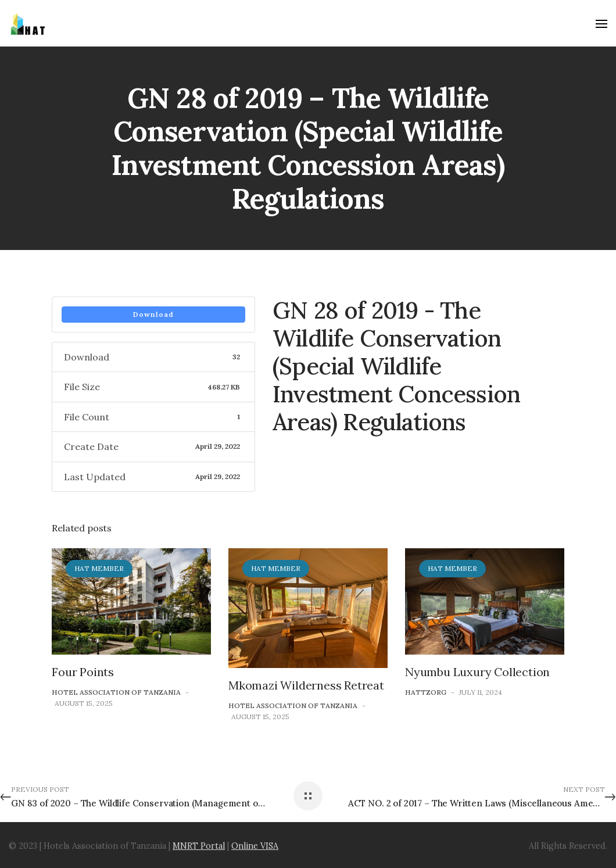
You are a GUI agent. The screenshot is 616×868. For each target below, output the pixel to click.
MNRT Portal (199, 846)
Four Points (83, 672)
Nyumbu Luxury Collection (477, 672)
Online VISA (255, 846)
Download (153, 314)
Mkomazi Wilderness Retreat (306, 685)
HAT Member (99, 568)
